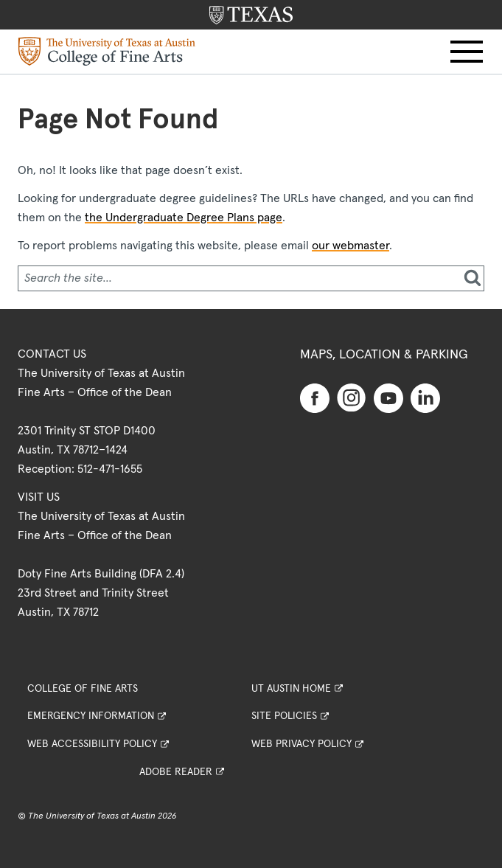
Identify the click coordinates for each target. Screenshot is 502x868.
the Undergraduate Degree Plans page (184, 218)
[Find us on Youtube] (388, 397)
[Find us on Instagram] (352, 397)
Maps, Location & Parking (384, 355)
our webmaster (351, 246)
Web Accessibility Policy (92, 744)
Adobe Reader (176, 772)
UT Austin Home (291, 689)
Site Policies (284, 716)
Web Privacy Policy (301, 744)
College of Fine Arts (83, 689)
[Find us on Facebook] (315, 397)
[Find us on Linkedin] (425, 397)
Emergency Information (91, 716)
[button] (467, 52)
